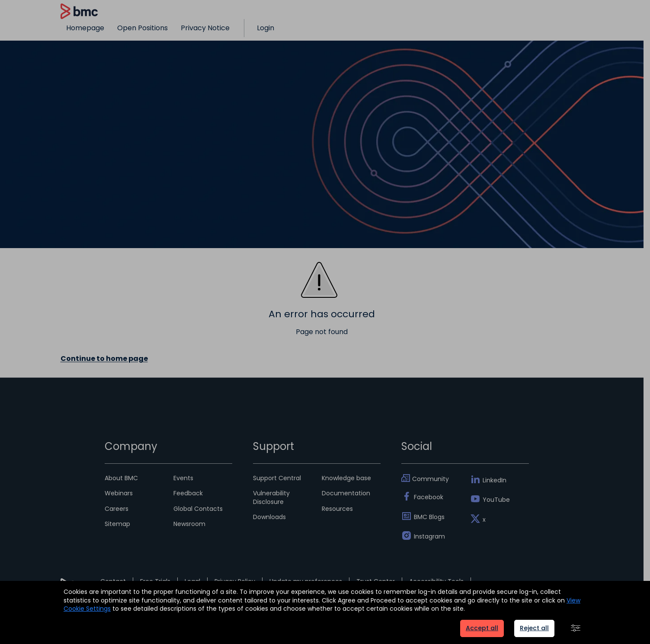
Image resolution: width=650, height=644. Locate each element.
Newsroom (189, 524)
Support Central (277, 478)
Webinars (119, 493)
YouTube (496, 500)
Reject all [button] (534, 628)
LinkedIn (495, 480)
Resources (337, 509)
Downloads (269, 517)
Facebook (429, 497)
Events (183, 478)
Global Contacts (198, 509)
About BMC (121, 478)
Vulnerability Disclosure (271, 497)
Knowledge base (346, 478)
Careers (117, 509)
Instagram (429, 536)
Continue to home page (104, 359)
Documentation (346, 493)
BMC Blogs (429, 517)
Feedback (188, 493)
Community (431, 479)
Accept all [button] (482, 628)
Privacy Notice (205, 28)
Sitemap (117, 524)
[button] (576, 628)
